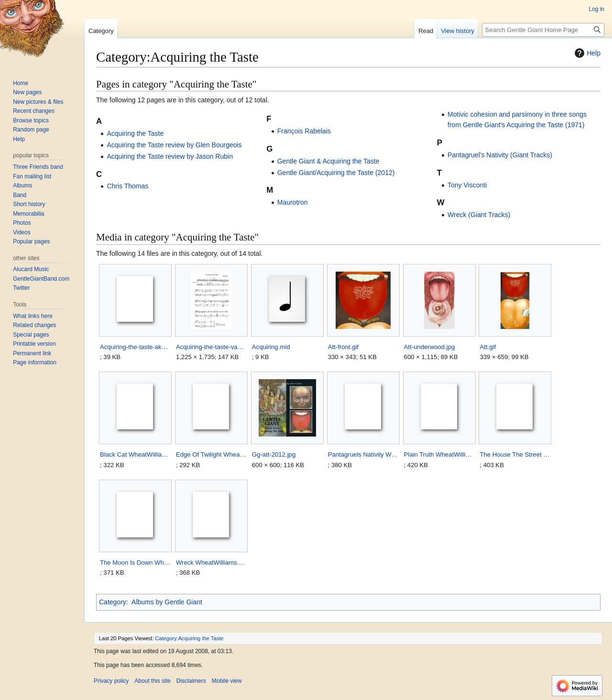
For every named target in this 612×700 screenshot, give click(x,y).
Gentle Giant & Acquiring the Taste (328, 161)
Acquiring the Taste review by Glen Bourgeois (174, 145)
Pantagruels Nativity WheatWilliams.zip (363, 454)
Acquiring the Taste (135, 133)
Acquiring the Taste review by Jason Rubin (170, 156)
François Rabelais (304, 131)
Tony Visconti (467, 185)
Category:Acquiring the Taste (189, 638)
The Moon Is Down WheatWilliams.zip (135, 563)
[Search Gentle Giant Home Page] (543, 30)
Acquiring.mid (271, 347)
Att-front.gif (343, 347)
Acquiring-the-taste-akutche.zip (135, 347)
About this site (152, 681)
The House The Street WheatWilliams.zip (515, 454)
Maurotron (293, 202)
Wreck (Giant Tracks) (479, 215)
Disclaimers (191, 681)
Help (586, 53)
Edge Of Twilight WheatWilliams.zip (211, 454)
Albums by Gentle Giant (167, 602)
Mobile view (227, 681)
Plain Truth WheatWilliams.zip (439, 454)
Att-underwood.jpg (430, 347)
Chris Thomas (127, 186)
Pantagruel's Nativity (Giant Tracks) (500, 155)
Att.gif (488, 347)
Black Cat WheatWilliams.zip (135, 454)
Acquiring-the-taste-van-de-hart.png (211, 347)
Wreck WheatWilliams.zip (211, 563)
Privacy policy (111, 681)
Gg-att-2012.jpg (274, 454)
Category (113, 602)
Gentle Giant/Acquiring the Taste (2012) (336, 173)
